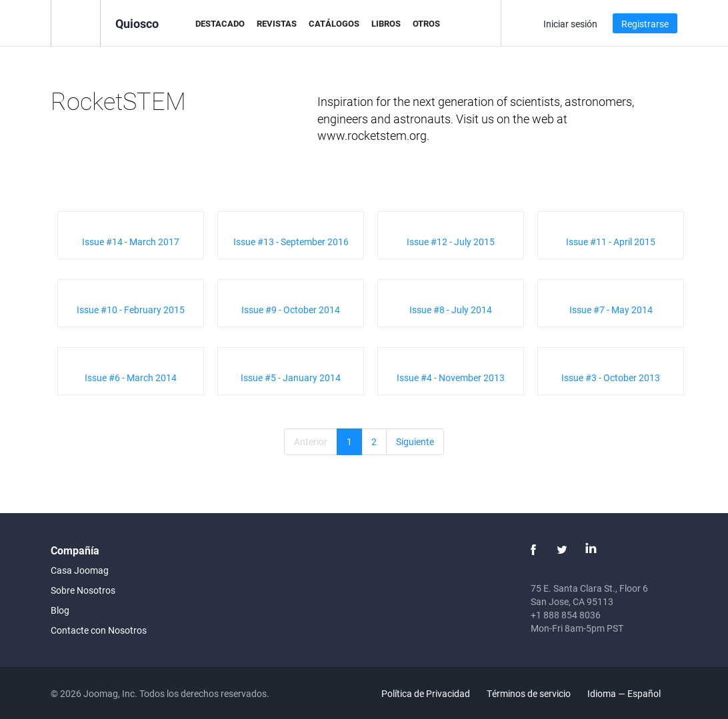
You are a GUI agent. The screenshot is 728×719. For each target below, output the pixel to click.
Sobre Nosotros (83, 590)
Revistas (277, 23)
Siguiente (415, 441)
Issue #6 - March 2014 (131, 377)
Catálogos (334, 23)
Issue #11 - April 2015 (611, 242)
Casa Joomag (80, 570)
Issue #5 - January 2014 (291, 377)
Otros (426, 23)
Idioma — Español (632, 693)
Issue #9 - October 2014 (291, 310)
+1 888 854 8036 (566, 615)
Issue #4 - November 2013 (451, 377)
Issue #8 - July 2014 (451, 310)
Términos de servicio (529, 693)
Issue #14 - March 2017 (131, 242)
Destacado (220, 23)
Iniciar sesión (570, 24)
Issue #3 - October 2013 (611, 377)
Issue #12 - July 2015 (451, 242)
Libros (386, 23)
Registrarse (645, 24)
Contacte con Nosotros (99, 630)
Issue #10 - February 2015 (131, 310)
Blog (60, 610)
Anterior (311, 441)
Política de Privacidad (426, 693)
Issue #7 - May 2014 (611, 310)
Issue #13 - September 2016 (291, 242)
